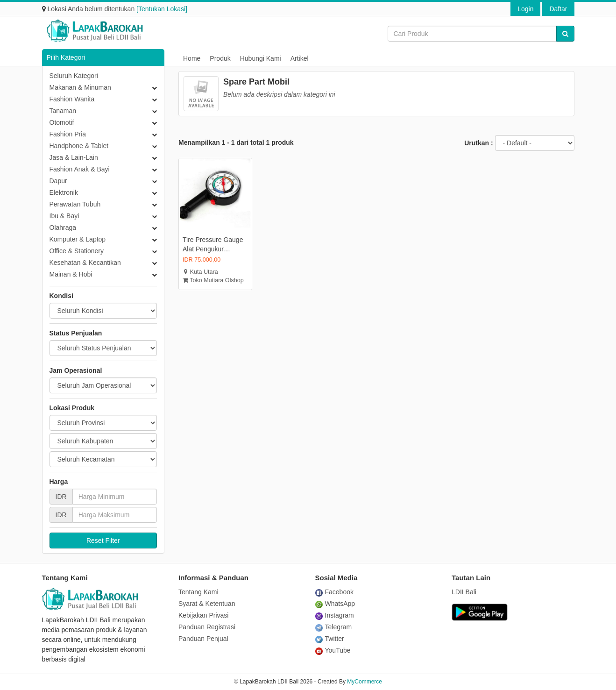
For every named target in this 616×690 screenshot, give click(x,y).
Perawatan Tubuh (75, 204)
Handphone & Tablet (79, 146)
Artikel (300, 58)
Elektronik (64, 192)
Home (192, 58)
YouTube (333, 650)
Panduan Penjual (203, 639)
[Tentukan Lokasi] (162, 9)
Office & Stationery (77, 251)
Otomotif (62, 122)
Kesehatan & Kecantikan (85, 263)
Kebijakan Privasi (203, 615)
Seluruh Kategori (74, 76)
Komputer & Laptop (78, 239)
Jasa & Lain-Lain (74, 157)
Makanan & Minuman (80, 87)
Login (525, 9)
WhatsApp (335, 604)
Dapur (58, 181)
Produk (220, 58)
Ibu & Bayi (64, 216)
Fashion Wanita (72, 99)
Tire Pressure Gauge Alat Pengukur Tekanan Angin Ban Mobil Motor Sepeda (213, 245)
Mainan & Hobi (71, 274)
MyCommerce (365, 682)
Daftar (558, 9)
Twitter (330, 639)
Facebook (334, 592)
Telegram (334, 627)
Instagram (335, 615)
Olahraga (63, 228)
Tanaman (63, 111)
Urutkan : (478, 143)
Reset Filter (103, 541)
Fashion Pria (68, 134)
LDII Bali (464, 592)
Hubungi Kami (261, 58)
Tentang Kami (198, 592)
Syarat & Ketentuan (207, 604)
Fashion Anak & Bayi (80, 169)
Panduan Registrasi (207, 627)
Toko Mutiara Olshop (213, 280)
